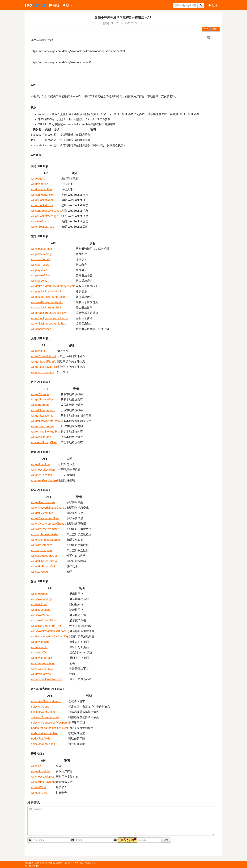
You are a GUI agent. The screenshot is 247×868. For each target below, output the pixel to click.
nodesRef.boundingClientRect (50, 728)
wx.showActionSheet (44, 620)
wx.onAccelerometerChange (48, 524)
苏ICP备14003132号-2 (85, 863)
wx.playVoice (39, 270)
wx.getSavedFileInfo (44, 362)
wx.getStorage (40, 394)
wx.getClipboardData (44, 561)
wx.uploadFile (40, 184)
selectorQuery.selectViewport (49, 723)
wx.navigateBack (41, 658)
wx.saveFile (38, 351)
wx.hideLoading (41, 610)
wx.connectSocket (42, 195)
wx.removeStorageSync (46, 432)
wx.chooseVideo (41, 329)
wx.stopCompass (42, 550)
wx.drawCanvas (41, 674)
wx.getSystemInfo (42, 513)
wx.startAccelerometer (45, 529)
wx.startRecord (40, 259)
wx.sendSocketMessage (46, 211)
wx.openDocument (43, 372)
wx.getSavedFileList (43, 356)
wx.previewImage (42, 254)
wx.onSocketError (42, 205)
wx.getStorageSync (43, 399)
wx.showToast (40, 594)
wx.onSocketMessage (45, 216)
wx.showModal (40, 615)
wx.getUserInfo (40, 771)
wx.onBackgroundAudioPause (50, 318)
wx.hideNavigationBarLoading (49, 636)
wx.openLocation (41, 475)
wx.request (38, 179)
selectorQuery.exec (43, 744)
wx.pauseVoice (40, 275)
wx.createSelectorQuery (46, 701)
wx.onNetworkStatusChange (49, 508)
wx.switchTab (39, 652)
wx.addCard (38, 787)
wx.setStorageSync (43, 410)
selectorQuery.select (44, 712)
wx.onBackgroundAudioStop (48, 324)
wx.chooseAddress (43, 777)
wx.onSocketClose (42, 227)
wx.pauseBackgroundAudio (48, 297)
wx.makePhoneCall (43, 566)
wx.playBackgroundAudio (47, 291)
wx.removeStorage (43, 426)
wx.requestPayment (43, 782)
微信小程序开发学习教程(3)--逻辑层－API (123, 18)
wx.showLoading (41, 599)
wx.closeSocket (41, 221)
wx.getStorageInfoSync (45, 421)
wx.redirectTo (39, 647)
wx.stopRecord (40, 265)
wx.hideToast (39, 604)
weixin (206, 29)
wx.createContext (42, 669)
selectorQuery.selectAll (45, 717)
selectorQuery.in (41, 707)
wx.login (36, 766)
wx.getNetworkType (43, 502)
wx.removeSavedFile (44, 367)
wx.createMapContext (44, 480)
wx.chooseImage (41, 249)
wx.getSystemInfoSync (45, 518)
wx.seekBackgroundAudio (47, 302)
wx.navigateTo (40, 642)
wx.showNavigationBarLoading (50, 631)
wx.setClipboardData (44, 556)
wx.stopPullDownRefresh (46, 679)
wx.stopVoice (39, 281)
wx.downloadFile (41, 189)
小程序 (215, 29)
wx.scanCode (39, 572)
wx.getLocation (40, 464)
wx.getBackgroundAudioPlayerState (53, 286)
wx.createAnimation (43, 663)
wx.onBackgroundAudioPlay (48, 313)
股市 (67, 5)
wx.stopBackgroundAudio (47, 307)
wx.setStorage (40, 405)
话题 (54, 5)
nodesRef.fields (41, 739)
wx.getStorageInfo (42, 416)
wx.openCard (39, 793)
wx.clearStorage (41, 437)
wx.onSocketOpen (42, 200)
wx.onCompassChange (45, 540)
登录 (213, 5)
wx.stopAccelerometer (45, 534)
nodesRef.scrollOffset (44, 733)
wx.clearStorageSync (44, 442)
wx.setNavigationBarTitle (46, 626)
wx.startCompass (42, 545)
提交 (166, 840)
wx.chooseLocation (43, 470)
